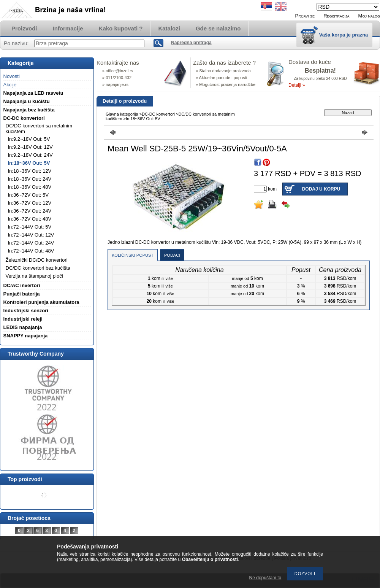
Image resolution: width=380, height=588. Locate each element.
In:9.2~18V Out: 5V (29, 139)
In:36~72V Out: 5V (28, 195)
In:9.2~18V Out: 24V (30, 155)
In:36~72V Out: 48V (30, 219)
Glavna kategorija (122, 114)
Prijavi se (305, 16)
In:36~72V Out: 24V (30, 211)
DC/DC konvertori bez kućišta (38, 268)
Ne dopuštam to (265, 578)
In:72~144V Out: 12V (31, 235)
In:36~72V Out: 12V (30, 203)
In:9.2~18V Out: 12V (30, 147)
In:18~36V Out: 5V (29, 163)
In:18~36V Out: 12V (30, 171)
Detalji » (297, 85)
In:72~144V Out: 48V (31, 251)
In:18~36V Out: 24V (30, 179)
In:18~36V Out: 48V (30, 187)
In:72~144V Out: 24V (31, 243)
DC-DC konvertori (158, 114)
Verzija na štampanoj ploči (34, 276)
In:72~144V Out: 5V (30, 227)
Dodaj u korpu (321, 189)
